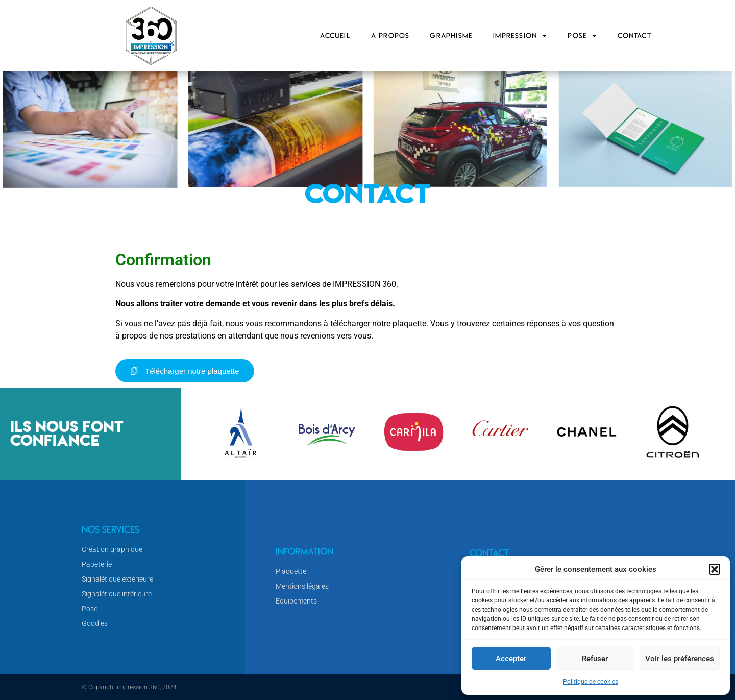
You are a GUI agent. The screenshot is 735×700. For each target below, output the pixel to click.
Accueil (335, 35)
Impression (520, 36)
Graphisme (451, 35)
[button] (715, 569)
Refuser (595, 659)
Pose (582, 36)
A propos (390, 35)
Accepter (511, 659)
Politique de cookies (591, 682)
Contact (634, 35)
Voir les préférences (680, 659)
